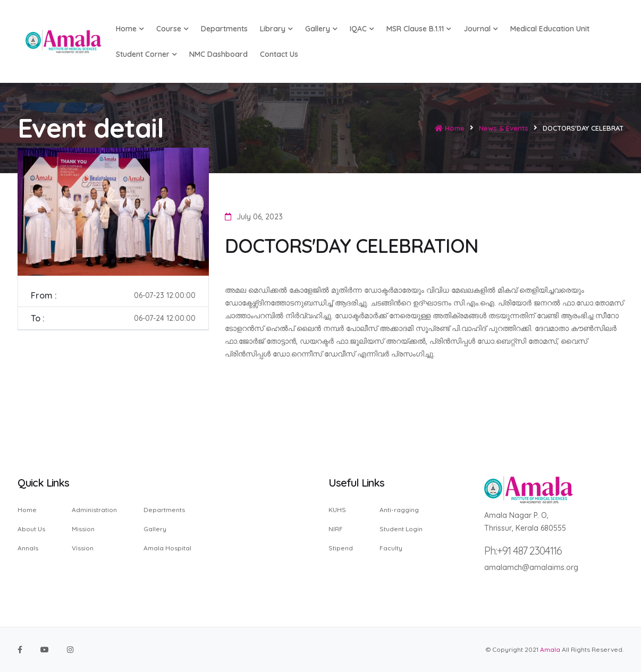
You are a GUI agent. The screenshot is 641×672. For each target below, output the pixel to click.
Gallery (321, 29)
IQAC (362, 29)
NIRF (336, 529)
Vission (83, 548)
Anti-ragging (399, 510)
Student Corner (146, 54)
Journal (481, 29)
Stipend (341, 548)
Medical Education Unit (550, 29)
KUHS (337, 510)
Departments (224, 29)
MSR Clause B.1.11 (419, 29)
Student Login (401, 529)
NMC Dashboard (218, 54)
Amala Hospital (167, 548)
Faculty (391, 548)
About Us (31, 529)
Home (450, 128)
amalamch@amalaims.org (531, 567)
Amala (550, 649)
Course (172, 29)
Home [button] (130, 29)
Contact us (279, 54)
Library (276, 29)
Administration (94, 510)
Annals (28, 548)
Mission (83, 529)
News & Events (504, 128)
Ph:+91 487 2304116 (523, 551)
